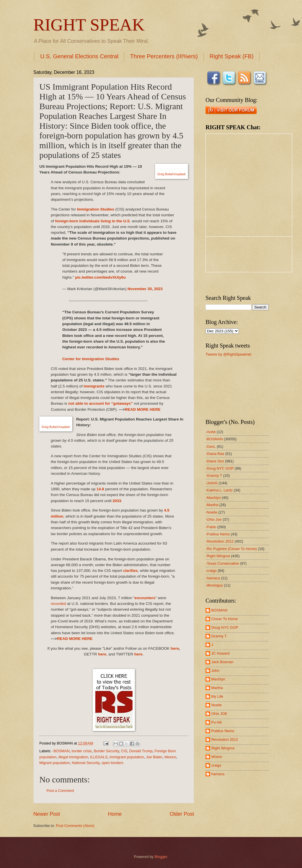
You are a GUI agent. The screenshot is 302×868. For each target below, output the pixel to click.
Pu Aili (216, 722)
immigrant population (127, 757)
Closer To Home (224, 619)
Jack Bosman (222, 662)
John (215, 671)
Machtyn (218, 679)
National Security (86, 763)
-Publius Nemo (218, 534)
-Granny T (214, 476)
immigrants (94, 386)
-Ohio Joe (214, 519)
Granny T (219, 636)
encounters (145, 598)
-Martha (212, 505)
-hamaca (213, 578)
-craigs (211, 571)
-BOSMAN (61, 751)
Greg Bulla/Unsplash (172, 174)
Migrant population (55, 763)
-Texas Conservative (222, 563)
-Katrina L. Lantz (219, 490)
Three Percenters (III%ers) (164, 56)
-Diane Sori (215, 461)
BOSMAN (219, 610)
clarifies (130, 571)
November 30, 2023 (145, 289)
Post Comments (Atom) (75, 826)
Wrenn (217, 757)
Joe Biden (154, 757)
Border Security (107, 751)
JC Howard (220, 653)
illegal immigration (73, 757)
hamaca (218, 774)
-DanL (211, 446)
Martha (217, 688)
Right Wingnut (223, 748)
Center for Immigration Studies (91, 359)
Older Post (182, 814)
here (175, 648)
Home (115, 814)
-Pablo (211, 527)
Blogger (161, 857)
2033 (117, 501)
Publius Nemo (223, 731)
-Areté (211, 432)
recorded (58, 604)
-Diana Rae (215, 454)
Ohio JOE (219, 714)
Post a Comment (60, 791)
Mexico (170, 757)
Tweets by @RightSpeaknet (228, 354)
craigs (216, 765)
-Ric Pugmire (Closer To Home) (231, 549)
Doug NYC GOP (225, 627)
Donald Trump (141, 751)
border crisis (82, 751)
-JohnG (212, 483)
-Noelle (211, 512)
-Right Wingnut (218, 556)
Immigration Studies (96, 209)
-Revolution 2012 (219, 541)
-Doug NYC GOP (220, 468)
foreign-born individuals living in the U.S (92, 221)
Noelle (217, 705)
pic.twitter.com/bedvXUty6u (101, 277)
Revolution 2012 (225, 739)
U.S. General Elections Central (79, 56)
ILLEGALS (99, 757)
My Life (217, 696)
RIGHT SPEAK (89, 25)
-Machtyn (213, 498)
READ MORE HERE (143, 409)
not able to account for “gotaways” (101, 403)
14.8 (100, 489)
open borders (113, 763)
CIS (124, 751)
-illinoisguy (214, 585)
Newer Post (47, 814)
